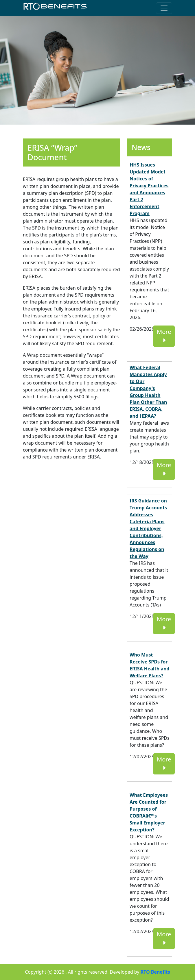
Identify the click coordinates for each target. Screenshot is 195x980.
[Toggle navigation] (164, 8)
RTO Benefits (155, 972)
